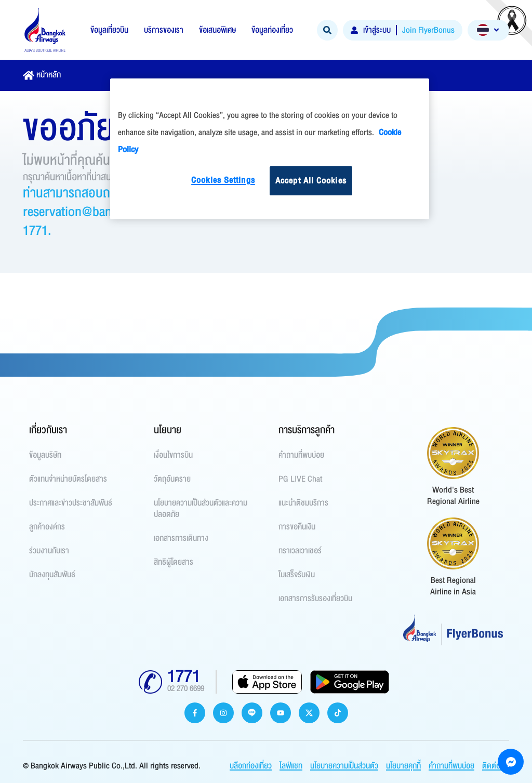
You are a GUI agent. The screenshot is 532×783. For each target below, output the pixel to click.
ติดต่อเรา (496, 766)
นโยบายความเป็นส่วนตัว (344, 766)
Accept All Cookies (311, 181)
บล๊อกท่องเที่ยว (251, 766)
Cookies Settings (223, 180)
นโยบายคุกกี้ (403, 766)
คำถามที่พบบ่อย (451, 766)
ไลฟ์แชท (291, 766)
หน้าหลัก (49, 75)
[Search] (327, 30)
